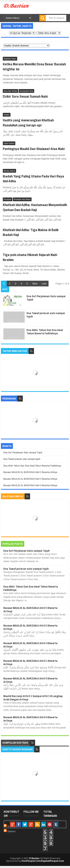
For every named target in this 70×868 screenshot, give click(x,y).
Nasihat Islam (10, 59)
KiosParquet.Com (31, 861)
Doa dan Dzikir (10, 91)
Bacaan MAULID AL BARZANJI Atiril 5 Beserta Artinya (30, 680)
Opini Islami (9, 143)
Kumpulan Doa (26, 91)
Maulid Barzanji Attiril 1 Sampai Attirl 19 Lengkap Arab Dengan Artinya (33, 698)
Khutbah (8, 199)
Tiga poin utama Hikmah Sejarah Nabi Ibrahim (30, 257)
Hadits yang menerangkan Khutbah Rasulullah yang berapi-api (28, 123)
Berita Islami (9, 171)
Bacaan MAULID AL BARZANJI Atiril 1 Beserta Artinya (30, 662)
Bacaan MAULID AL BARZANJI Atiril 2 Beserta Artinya (30, 479)
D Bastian (34, 858)
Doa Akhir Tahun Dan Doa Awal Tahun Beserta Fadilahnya (45, 332)
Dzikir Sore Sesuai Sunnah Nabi (25, 96)
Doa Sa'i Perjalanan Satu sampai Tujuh (46, 298)
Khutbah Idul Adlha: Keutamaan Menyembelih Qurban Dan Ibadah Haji (35, 207)
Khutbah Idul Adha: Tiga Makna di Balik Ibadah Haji (31, 232)
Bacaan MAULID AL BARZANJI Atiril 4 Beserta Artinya (30, 485)
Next (35, 284)
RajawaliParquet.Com (53, 861)
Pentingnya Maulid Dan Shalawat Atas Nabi (34, 149)
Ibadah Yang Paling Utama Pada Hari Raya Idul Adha (33, 179)
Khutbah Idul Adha (22, 199)
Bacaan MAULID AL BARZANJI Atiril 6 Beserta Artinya (30, 719)
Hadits (7, 115)
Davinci (11, 831)
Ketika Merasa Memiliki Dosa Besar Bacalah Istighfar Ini (34, 67)
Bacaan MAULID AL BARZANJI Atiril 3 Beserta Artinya (30, 472)
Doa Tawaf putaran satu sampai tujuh (46, 315)
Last (44, 284)
